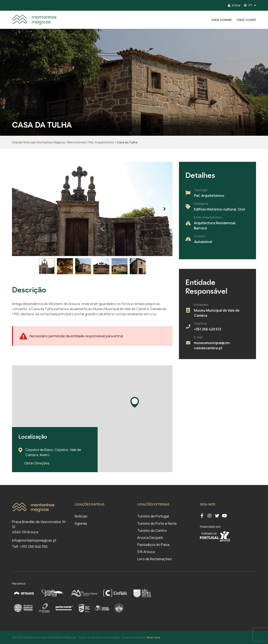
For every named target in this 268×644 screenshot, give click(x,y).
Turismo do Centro (152, 531)
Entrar (234, 5)
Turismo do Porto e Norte (157, 523)
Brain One (153, 637)
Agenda (81, 523)
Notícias (81, 516)
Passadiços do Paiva (153, 545)
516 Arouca (146, 552)
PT (248, 5)
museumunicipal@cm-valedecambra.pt (212, 345)
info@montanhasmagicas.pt (34, 540)
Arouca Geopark (150, 538)
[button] (165, 209)
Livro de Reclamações (154, 559)
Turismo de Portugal (153, 516)
